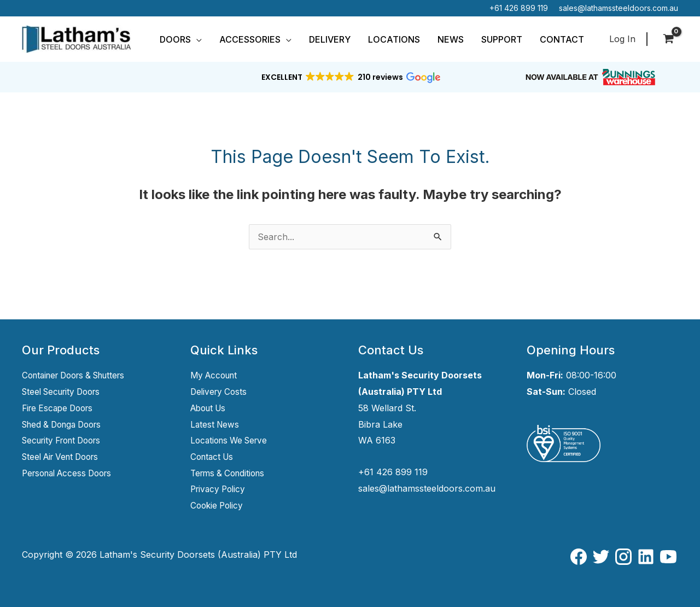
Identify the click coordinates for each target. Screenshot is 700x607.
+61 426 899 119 (519, 8)
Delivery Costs (220, 392)
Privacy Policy (220, 489)
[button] (196, 39)
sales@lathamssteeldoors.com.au (619, 8)
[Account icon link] (622, 39)
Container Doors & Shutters (80, 375)
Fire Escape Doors (60, 408)
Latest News (216, 424)
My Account (216, 375)
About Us (210, 408)
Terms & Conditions (231, 473)
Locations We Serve (232, 440)
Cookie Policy (218, 505)
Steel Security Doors (65, 392)
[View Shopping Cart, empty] (668, 39)
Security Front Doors (66, 440)
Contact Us (214, 457)
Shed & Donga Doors (66, 424)
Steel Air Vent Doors (65, 457)
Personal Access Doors (71, 473)
